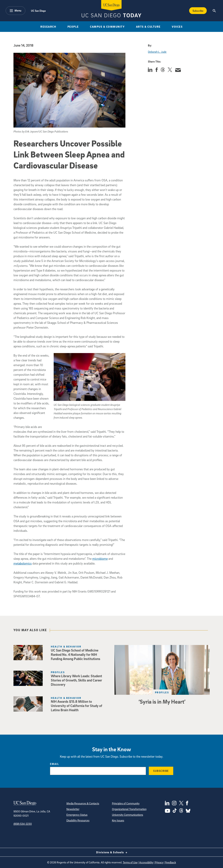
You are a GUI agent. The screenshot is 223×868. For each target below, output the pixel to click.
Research (48, 27)
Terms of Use (130, 862)
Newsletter (73, 809)
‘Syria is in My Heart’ (162, 701)
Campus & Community (107, 27)
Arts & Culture (148, 27)
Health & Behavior (66, 646)
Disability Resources (78, 820)
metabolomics (23, 563)
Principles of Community (126, 803)
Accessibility (146, 862)
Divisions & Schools (111, 852)
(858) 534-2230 (23, 824)
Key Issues (118, 820)
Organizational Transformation (129, 809)
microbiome (100, 559)
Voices (177, 27)
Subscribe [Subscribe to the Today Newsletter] (198, 11)
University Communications (128, 815)
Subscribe (161, 771)
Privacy (159, 862)
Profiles (162, 692)
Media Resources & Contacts (83, 803)
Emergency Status (77, 815)
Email (54, 764)
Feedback (171, 862)
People (73, 27)
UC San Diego (38, 11)
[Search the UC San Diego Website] (214, 11)
